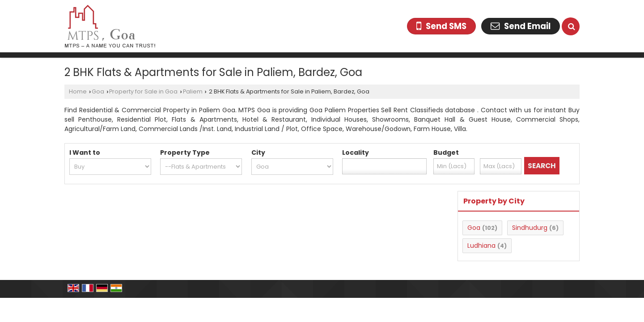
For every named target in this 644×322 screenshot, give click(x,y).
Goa (98, 91)
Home (78, 91)
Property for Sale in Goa (143, 91)
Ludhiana (481, 246)
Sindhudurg (530, 228)
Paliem (193, 91)
